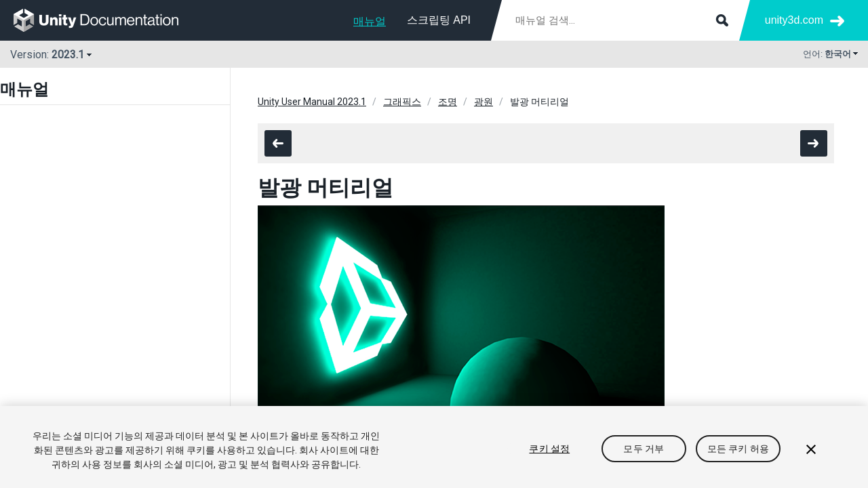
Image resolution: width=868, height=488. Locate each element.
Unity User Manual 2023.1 (312, 102)
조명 (448, 102)
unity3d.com (794, 20)
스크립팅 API (439, 20)
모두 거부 (644, 449)
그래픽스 (402, 102)
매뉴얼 (370, 21)
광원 (484, 102)
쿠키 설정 (549, 449)
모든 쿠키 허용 (738, 449)
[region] (434, 447)
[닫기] (811, 449)
